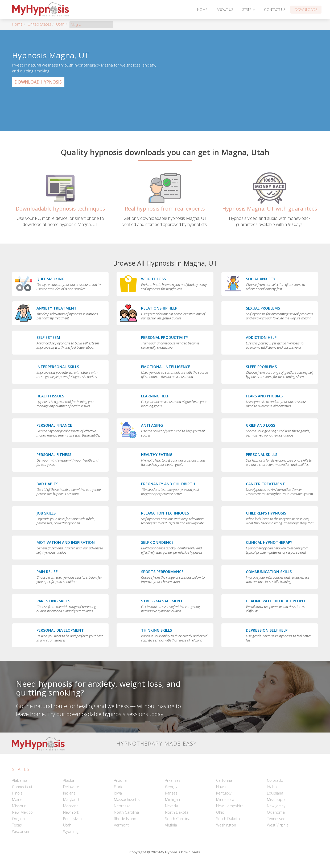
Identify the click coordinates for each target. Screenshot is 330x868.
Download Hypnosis (38, 82)
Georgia (172, 787)
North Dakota (177, 812)
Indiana (69, 793)
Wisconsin (20, 831)
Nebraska (122, 806)
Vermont (121, 825)
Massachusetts (127, 799)
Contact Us (275, 10)
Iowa (118, 793)
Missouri (19, 806)
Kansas (171, 793)
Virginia (171, 825)
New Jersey (276, 806)
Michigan (172, 799)
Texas (17, 825)
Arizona (120, 780)
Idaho (272, 787)
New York (71, 812)
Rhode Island (125, 819)
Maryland (71, 799)
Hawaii (222, 787)
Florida (120, 787)
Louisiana (275, 793)
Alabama (20, 780)
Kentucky (224, 793)
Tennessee (276, 819)
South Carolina (178, 819)
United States (39, 24)
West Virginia (278, 825)
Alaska (69, 780)
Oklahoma (276, 812)
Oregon (18, 819)
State (249, 10)
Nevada (172, 806)
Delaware (71, 787)
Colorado (275, 780)
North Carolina (126, 812)
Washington (226, 825)
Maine (17, 799)
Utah (60, 24)
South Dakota (228, 819)
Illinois (17, 793)
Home (202, 10)
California (224, 780)
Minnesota (225, 799)
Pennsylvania (74, 819)
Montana (71, 806)
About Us (225, 10)
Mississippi (276, 799)
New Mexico (22, 812)
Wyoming (71, 831)
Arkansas (173, 780)
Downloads (306, 10)
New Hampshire (230, 806)
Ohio (220, 812)
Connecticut (22, 787)
